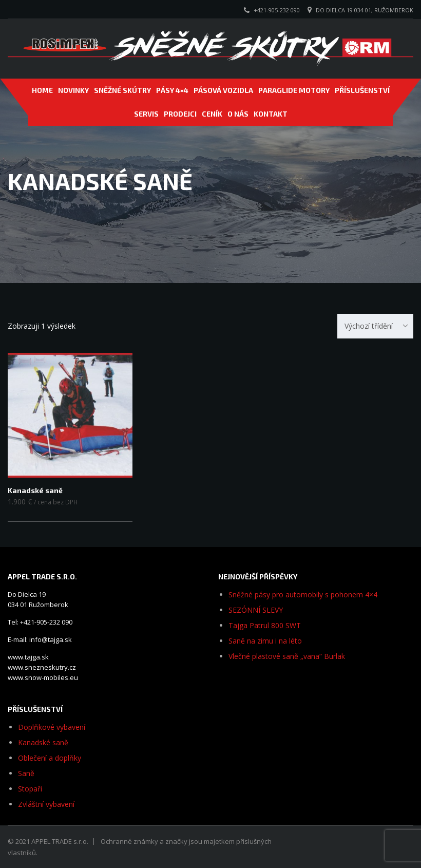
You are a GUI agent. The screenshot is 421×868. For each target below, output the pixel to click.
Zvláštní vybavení (46, 804)
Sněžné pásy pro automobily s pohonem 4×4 (303, 595)
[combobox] (375, 326)
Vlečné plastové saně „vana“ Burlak (287, 656)
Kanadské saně (43, 742)
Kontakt (271, 114)
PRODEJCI (180, 114)
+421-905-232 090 (277, 10)
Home (42, 90)
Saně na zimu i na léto (265, 641)
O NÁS (238, 114)
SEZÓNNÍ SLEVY (256, 610)
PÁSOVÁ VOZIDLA (223, 90)
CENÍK (212, 114)
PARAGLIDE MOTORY (294, 90)
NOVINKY (73, 90)
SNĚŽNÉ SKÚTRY (122, 90)
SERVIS (146, 114)
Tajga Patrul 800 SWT (265, 625)
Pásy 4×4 (172, 90)
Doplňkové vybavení (52, 727)
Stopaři (30, 789)
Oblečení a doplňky (50, 758)
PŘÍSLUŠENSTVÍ (362, 90)
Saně (26, 773)
